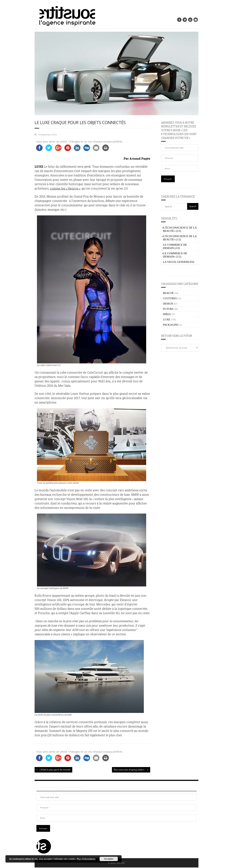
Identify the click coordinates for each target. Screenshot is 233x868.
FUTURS (168, 309)
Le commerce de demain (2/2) (175, 246)
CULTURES (170, 298)
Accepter (109, 859)
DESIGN (168, 304)
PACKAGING (171, 325)
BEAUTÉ (168, 293)
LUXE (167, 319)
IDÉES (167, 314)
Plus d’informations (86, 859)
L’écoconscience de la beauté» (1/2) (179, 238)
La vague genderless (179, 262)
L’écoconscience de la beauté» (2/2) (179, 229)
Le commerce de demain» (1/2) (174, 255)
